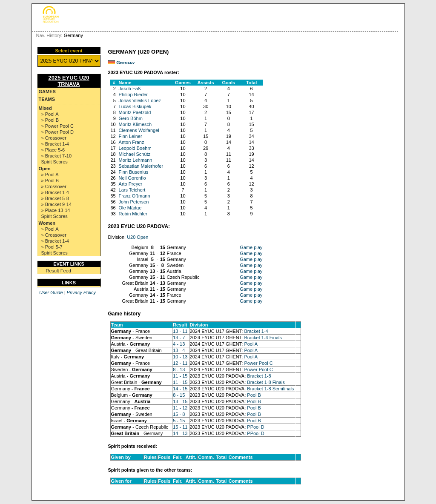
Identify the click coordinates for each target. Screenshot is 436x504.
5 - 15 (179, 421)
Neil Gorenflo (132, 178)
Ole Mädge (130, 208)
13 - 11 (180, 331)
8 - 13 (179, 369)
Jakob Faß (130, 89)
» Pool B (50, 120)
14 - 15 (180, 389)
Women (47, 223)
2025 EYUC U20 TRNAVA (69, 81)
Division (199, 325)
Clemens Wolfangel (139, 130)
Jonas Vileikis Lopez (140, 100)
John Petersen (134, 202)
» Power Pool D (57, 132)
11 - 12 (180, 408)
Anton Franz (132, 142)
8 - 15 (179, 395)
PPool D (255, 427)
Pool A (251, 344)
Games (47, 92)
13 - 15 (180, 401)
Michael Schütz (135, 154)
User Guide (51, 292)
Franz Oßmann (135, 196)
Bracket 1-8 (259, 376)
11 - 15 (180, 376)
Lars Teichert (132, 190)
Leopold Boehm (135, 148)
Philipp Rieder (133, 94)
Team (117, 325)
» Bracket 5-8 (55, 198)
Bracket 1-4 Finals (263, 338)
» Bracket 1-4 (55, 144)
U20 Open (138, 237)
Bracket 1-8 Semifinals (270, 389)
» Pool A (50, 114)
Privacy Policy (81, 292)
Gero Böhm (131, 118)
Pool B (254, 395)
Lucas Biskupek (135, 106)
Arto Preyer (131, 184)
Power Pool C (258, 363)
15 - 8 (179, 414)
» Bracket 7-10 (57, 156)
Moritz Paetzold (135, 112)
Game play (251, 247)
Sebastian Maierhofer (141, 166)
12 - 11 (180, 363)
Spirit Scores (54, 162)
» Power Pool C (57, 126)
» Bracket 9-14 (57, 204)
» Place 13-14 (56, 210)
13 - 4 (179, 350)
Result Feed (59, 271)
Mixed (45, 108)
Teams (47, 99)
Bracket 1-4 (256, 331)
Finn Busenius (134, 172)
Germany (125, 63)
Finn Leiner (131, 136)
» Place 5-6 (53, 150)
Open (45, 169)
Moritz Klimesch (135, 124)
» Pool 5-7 (52, 247)
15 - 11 (180, 427)
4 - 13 (179, 344)
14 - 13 (180, 433)
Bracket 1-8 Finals (266, 382)
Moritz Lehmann (136, 160)
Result (180, 325)
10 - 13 (180, 357)
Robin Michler (133, 214)
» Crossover (54, 138)
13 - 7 (179, 338)
